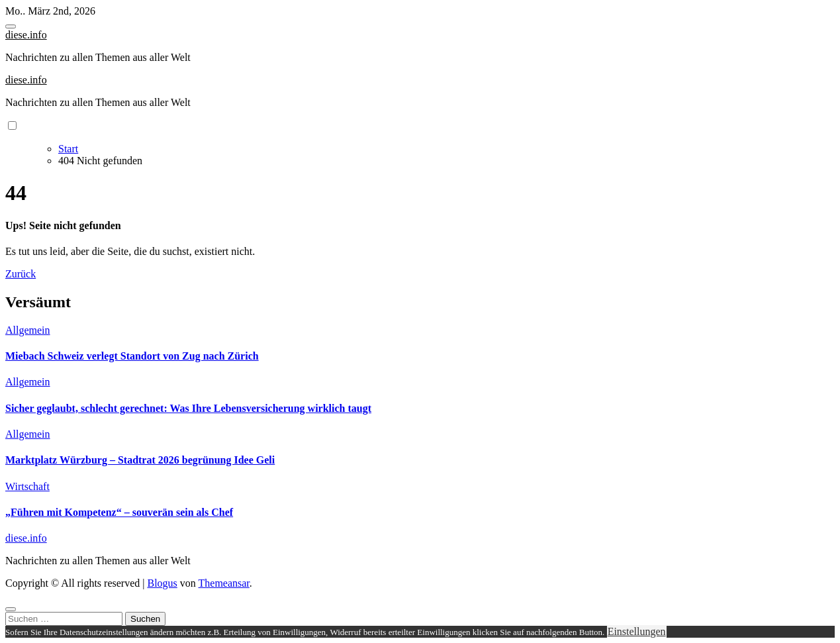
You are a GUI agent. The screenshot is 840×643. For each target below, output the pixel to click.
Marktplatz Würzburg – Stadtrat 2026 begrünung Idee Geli (140, 460)
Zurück (21, 274)
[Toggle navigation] (11, 26)
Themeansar (224, 583)
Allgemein (28, 330)
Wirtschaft (27, 486)
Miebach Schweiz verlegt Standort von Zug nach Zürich (132, 356)
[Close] (11, 609)
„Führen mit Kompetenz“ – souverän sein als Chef (119, 512)
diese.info (26, 35)
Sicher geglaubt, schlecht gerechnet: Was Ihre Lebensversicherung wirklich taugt (188, 408)
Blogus (162, 583)
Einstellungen (637, 631)
